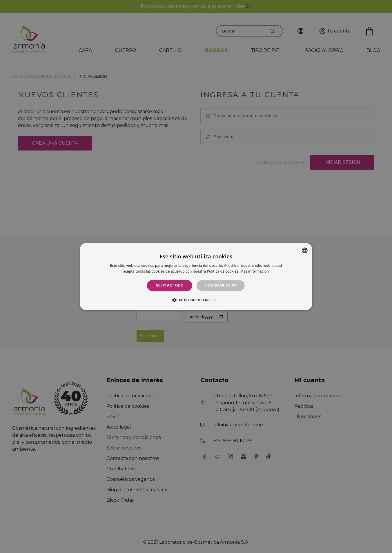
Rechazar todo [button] (221, 285)
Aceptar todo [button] (170, 285)
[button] (196, 300)
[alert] (196, 276)
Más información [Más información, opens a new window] (255, 271)
